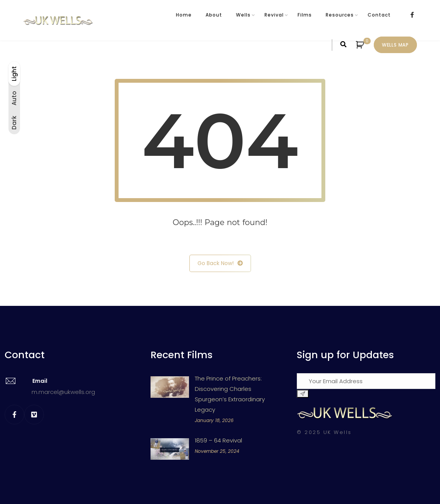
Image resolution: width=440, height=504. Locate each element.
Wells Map (395, 45)
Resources (340, 15)
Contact (379, 15)
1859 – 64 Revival (218, 440)
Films (305, 15)
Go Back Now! (220, 263)
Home (184, 15)
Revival (274, 15)
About (214, 15)
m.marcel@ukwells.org (63, 392)
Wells (243, 15)
